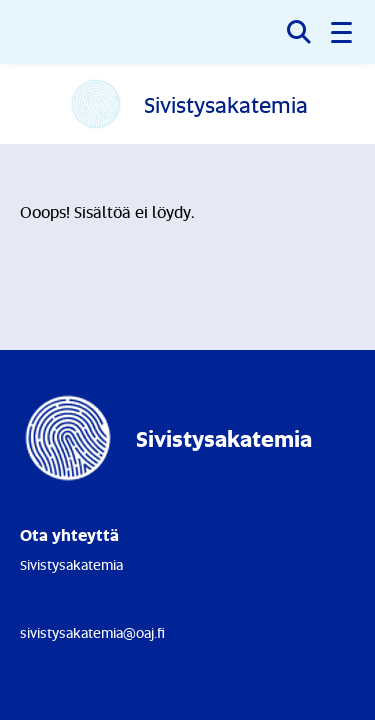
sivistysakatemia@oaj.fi (92, 632)
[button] (343, 32)
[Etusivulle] (188, 104)
